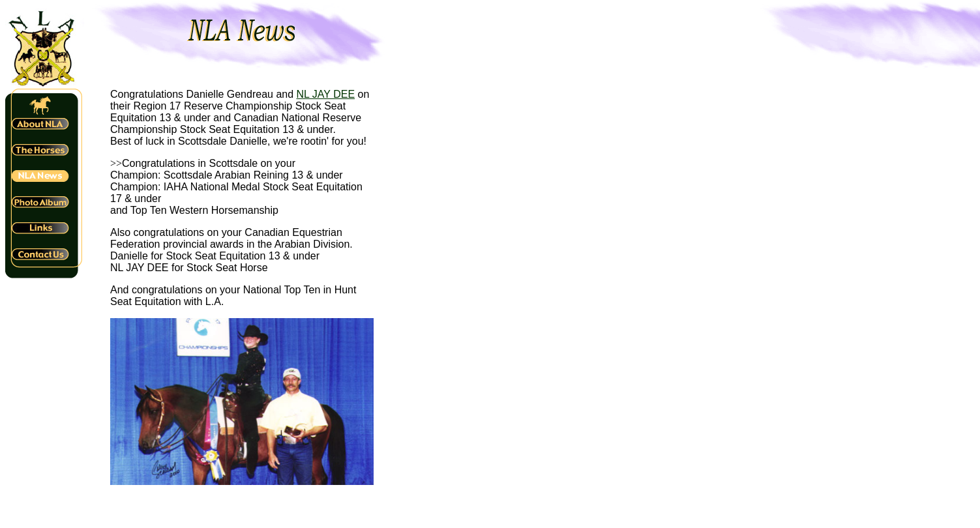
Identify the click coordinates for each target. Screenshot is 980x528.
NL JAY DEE (326, 94)
